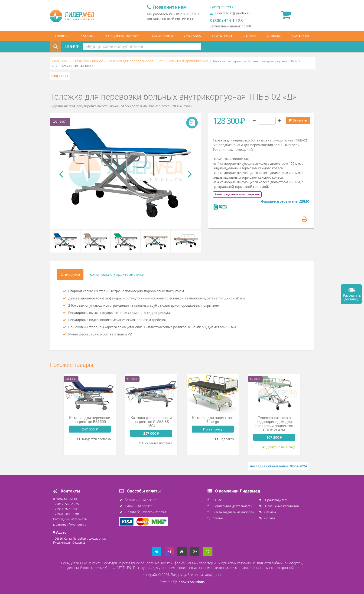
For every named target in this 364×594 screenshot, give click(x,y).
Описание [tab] (70, 274)
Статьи (218, 518)
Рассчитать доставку (352, 297)
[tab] (237, 194)
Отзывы (270, 512)
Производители (276, 500)
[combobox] (142, 46)
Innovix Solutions (191, 582)
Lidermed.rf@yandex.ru (230, 13)
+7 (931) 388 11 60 (66, 514)
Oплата (270, 518)
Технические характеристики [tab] (116, 274)
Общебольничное (88, 61)
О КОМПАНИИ (162, 36)
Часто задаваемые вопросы (233, 512)
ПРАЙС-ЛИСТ (222, 36)
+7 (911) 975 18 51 (66, 509)
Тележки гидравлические (187, 61)
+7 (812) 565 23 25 (66, 504)
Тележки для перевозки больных (135, 61)
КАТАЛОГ (88, 36)
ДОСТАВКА (192, 36)
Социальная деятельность (232, 506)
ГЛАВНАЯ (62, 36)
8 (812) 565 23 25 (223, 7)
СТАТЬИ (250, 36)
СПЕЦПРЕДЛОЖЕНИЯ (123, 36)
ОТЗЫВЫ (274, 36)
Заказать (298, 120)
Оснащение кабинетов (282, 506)
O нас (217, 500)
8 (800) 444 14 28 (226, 20)
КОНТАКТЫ (300, 36)
